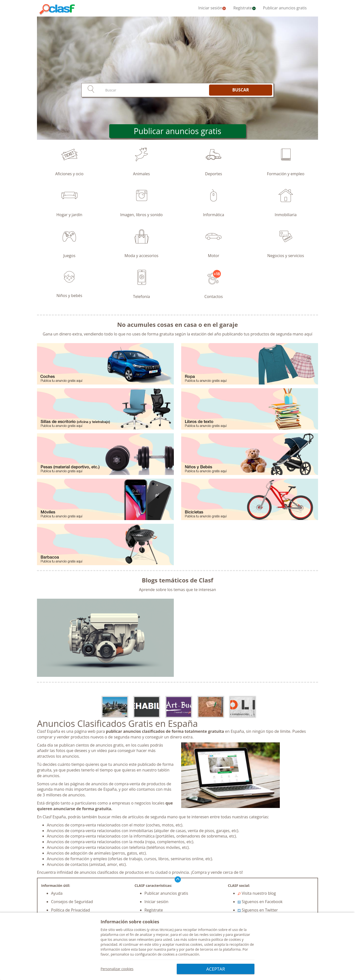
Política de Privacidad (71, 910)
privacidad (109, 945)
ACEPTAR (216, 969)
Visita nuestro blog (257, 893)
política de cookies (226, 940)
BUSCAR (240, 90)
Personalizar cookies (117, 969)
